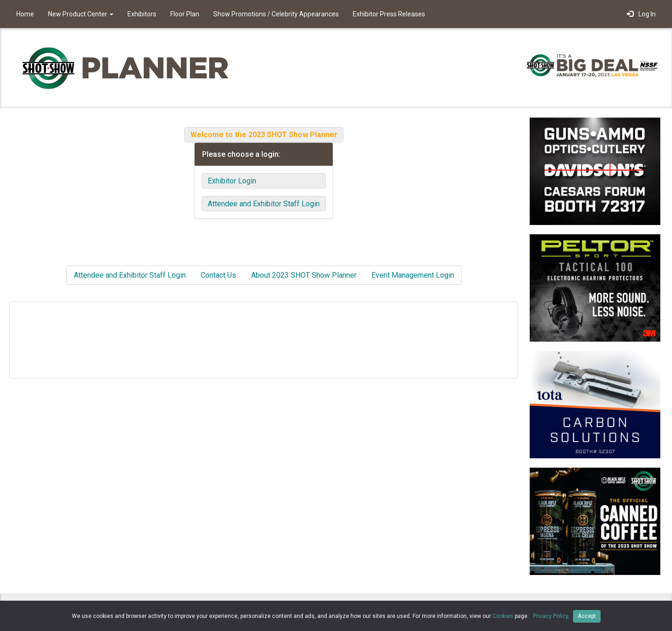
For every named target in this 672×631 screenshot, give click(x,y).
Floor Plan (185, 14)
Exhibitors (142, 14)
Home (25, 14)
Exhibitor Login (232, 181)
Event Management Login (413, 275)
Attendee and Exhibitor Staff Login (264, 204)
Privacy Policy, (552, 616)
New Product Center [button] (81, 14)
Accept (587, 616)
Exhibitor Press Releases (389, 14)
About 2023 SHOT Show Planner (304, 275)
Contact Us (218, 275)
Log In (641, 14)
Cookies (503, 616)
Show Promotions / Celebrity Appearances (276, 14)
